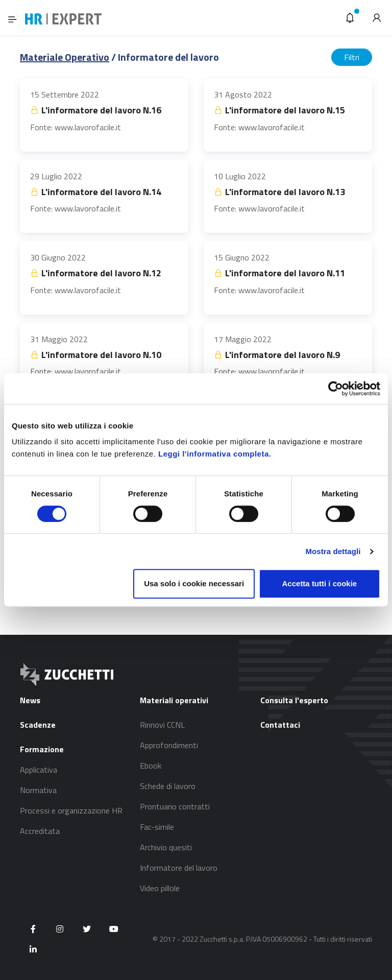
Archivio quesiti (166, 847)
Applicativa (39, 770)
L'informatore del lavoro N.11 (279, 273)
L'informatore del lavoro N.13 (279, 192)
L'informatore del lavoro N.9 (277, 355)
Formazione (42, 749)
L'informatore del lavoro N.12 (96, 273)
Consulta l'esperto (294, 700)
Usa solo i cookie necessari (194, 583)
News (30, 700)
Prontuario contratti (175, 806)
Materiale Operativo (65, 57)
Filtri (352, 57)
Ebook (151, 766)
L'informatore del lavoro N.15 (279, 110)
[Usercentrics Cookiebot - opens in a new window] (336, 389)
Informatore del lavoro (179, 868)
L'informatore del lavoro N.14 (96, 192)
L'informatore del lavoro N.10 (96, 355)
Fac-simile (157, 827)
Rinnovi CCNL (162, 725)
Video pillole (160, 888)
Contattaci (280, 725)
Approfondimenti (169, 745)
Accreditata (40, 831)
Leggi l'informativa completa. (215, 454)
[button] (350, 18)
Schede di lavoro (168, 786)
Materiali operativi (174, 700)
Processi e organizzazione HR (71, 810)
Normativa (38, 790)
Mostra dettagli (333, 551)
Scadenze (38, 725)
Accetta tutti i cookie (320, 583)
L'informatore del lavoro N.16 (96, 110)
